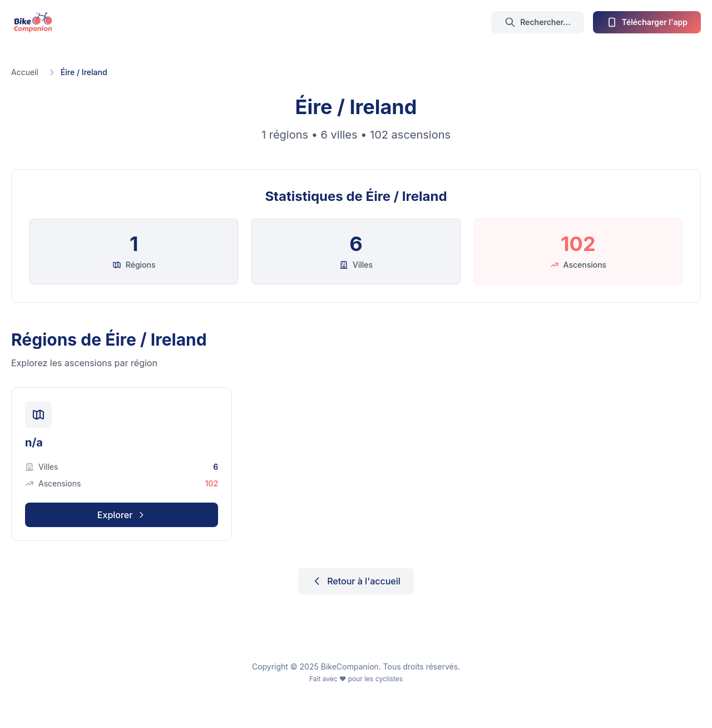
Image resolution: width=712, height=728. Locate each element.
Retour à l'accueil (356, 581)
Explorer (122, 515)
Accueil (25, 72)
